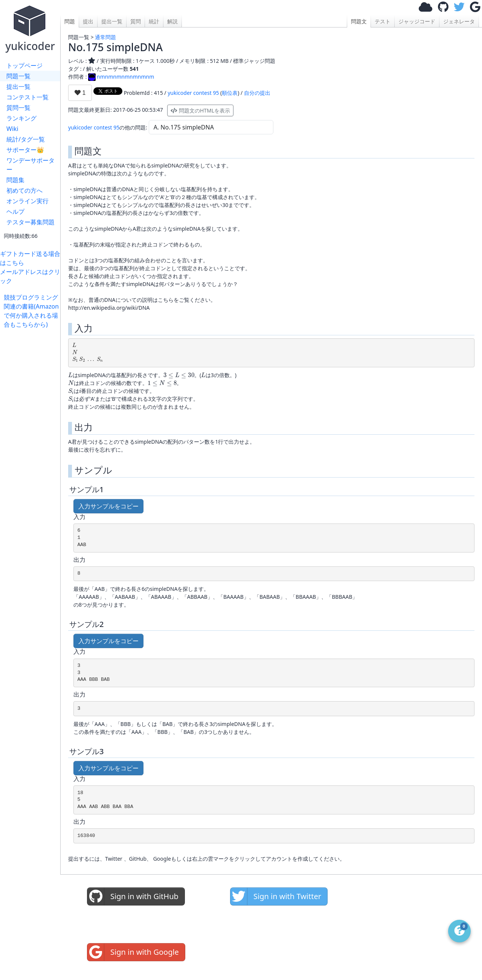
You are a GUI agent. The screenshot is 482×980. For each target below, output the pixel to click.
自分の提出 (257, 93)
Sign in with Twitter (276, 896)
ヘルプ (15, 212)
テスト (383, 21)
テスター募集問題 (31, 222)
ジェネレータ (459, 21)
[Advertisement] (32, 442)
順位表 (230, 93)
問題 (70, 21)
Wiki (12, 129)
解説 (172, 21)
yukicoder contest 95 (193, 93)
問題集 (15, 180)
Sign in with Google (133, 952)
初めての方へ (24, 190)
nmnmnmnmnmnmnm (121, 77)
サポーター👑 (25, 150)
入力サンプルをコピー (108, 506)
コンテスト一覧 (27, 97)
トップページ (24, 65)
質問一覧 (18, 108)
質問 (136, 21)
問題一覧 (18, 76)
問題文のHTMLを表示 (200, 110)
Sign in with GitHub (133, 896)
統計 (154, 21)
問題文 (359, 21)
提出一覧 (18, 87)
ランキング (21, 118)
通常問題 (105, 37)
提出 (88, 21)
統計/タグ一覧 (26, 139)
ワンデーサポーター (31, 165)
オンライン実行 (27, 201)
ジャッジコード (417, 21)
